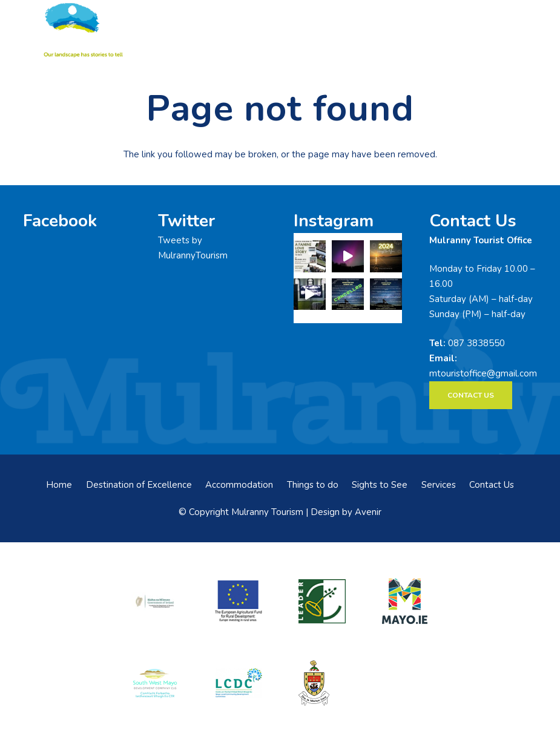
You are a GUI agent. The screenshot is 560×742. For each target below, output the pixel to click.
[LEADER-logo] (321, 602)
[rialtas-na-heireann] (155, 602)
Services (439, 485)
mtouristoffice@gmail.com (483, 373)
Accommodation (239, 485)
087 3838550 (476, 343)
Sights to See (380, 485)
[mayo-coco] (321, 683)
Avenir (368, 512)
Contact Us (492, 485)
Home (59, 485)
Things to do (313, 485)
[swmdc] (155, 683)
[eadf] (239, 602)
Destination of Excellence (139, 485)
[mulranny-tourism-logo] (81, 30)
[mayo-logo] (405, 601)
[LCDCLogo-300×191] (239, 683)
